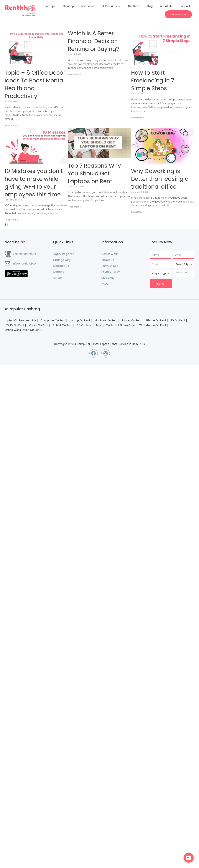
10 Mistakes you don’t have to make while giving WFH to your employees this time (34, 183)
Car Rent (134, 6)
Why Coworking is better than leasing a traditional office (160, 179)
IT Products (111, 6)
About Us (166, 6)
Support (185, 6)
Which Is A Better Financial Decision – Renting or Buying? (95, 41)
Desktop (68, 6)
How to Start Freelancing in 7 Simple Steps (153, 81)
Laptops (50, 6)
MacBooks (88, 6)
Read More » (11, 125)
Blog (150, 6)
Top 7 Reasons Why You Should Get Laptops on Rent (94, 174)
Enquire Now (178, 14)
